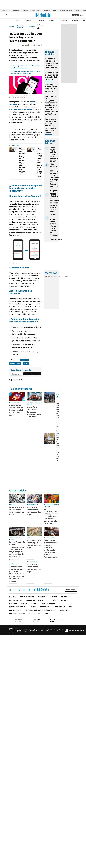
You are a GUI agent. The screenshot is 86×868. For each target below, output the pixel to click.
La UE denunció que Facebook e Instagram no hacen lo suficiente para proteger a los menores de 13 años (23, 161)
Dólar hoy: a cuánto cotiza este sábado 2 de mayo (51, 88)
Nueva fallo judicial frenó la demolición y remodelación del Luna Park (52, 63)
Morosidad (16, 11)
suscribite (76, 15)
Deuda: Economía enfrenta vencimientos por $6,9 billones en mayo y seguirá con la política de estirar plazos (17, 549)
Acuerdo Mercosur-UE (66, 11)
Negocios (63, 20)
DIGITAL (19, 621)
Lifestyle (64, 600)
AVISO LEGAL (64, 610)
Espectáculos (46, 607)
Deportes (34, 604)
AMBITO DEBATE (57, 621)
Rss (70, 607)
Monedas (48, 277)
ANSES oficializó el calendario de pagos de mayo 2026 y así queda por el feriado (55, 204)
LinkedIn (24, 590)
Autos (34, 607)
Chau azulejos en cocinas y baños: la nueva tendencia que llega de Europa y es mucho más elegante (54, 177)
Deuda (78, 11)
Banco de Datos (16, 600)
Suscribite (32, 374)
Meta (26, 364)
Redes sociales (15, 364)
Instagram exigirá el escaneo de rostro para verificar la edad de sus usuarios (26, 72)
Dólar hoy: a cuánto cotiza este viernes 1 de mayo (34, 568)
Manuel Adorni (36, 11)
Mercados (30, 600)
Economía (28, 20)
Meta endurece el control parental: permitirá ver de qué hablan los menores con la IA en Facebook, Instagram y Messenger (41, 162)
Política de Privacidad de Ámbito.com (40, 610)
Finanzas (41, 20)
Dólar (17, 20)
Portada (13, 597)
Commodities (59, 277)
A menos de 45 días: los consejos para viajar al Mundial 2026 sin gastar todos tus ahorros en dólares (17, 574)
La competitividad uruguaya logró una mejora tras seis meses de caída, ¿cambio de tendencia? (51, 516)
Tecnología (60, 607)
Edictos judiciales (17, 614)
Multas (31, 614)
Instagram (32, 27)
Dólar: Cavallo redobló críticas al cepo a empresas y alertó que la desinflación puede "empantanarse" (51, 549)
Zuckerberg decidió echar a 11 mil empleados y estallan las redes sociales (26, 67)
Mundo (24, 604)
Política (52, 20)
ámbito (12, 27)
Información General (21, 27)
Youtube (29, 590)
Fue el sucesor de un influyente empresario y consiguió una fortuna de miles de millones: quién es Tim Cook (52, 105)
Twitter (10, 590)
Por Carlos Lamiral (15, 560)
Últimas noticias (27, 597)
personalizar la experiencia (22, 109)
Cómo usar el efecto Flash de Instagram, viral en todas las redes (16, 410)
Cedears (66, 277)
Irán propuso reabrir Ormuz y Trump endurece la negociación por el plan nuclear (51, 126)
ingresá (82, 15)
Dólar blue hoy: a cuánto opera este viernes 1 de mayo (34, 544)
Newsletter (82, 20)
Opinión (75, 20)
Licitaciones (43, 614)
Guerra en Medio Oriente (50, 11)
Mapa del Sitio (15, 610)
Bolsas (53, 277)
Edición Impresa (49, 604)
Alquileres (25, 11)
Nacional (13, 604)
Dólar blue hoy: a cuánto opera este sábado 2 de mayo (52, 76)
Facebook (15, 590)
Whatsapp (34, 590)
